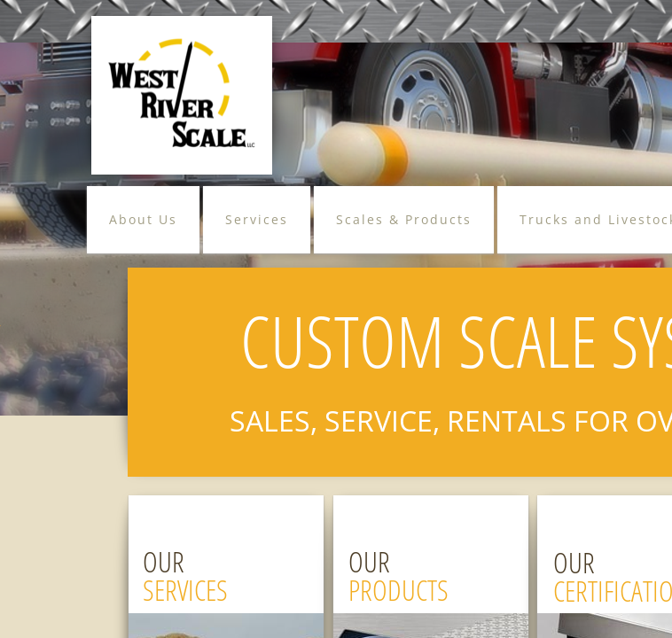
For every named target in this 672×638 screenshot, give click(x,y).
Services (257, 219)
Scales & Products (404, 219)
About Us (143, 219)
